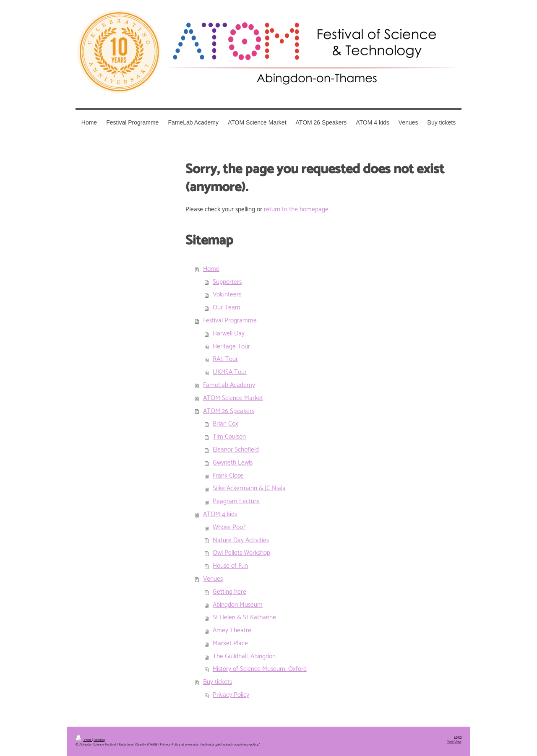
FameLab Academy (229, 385)
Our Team (227, 308)
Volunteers (227, 295)
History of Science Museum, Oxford (260, 669)
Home (211, 269)
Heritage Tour (231, 347)
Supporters (227, 282)
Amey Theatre (232, 630)
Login (458, 737)
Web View (454, 742)
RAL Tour (225, 359)
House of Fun (230, 566)
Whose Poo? (229, 527)
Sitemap (99, 740)
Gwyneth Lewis (233, 463)
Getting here (229, 592)
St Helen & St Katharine (244, 617)
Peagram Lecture (236, 501)
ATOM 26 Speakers (229, 411)
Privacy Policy (231, 695)
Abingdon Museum (238, 605)
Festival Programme (230, 321)
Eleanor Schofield (236, 450)
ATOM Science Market (233, 398)
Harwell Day (229, 334)
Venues (213, 579)
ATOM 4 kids (220, 514)
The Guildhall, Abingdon (244, 656)
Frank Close (228, 476)
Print (84, 740)
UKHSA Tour (230, 372)
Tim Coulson (229, 437)
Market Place (230, 643)
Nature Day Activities (241, 540)
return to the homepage (296, 209)
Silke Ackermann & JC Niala (249, 488)
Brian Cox (225, 424)
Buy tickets (218, 682)
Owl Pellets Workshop (241, 553)
